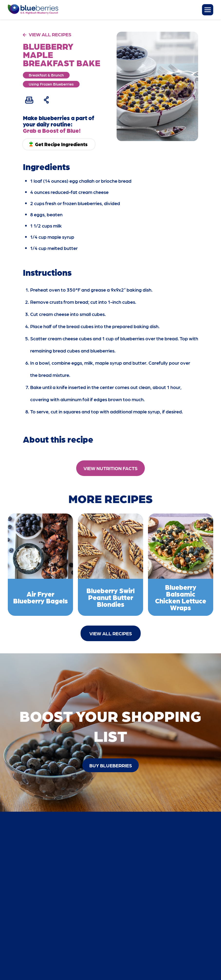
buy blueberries (111, 765)
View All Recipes (111, 633)
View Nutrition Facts (110, 468)
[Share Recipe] (47, 100)
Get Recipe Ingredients (61, 144)
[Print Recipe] (29, 100)
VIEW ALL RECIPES (50, 34)
